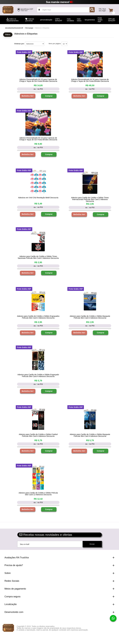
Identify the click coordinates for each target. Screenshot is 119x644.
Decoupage (29, 28)
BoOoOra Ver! (28, 96)
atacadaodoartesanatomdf (14, 28)
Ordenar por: (19, 44)
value (66, 10)
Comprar (49, 96)
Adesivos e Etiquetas (42, 28)
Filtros (8, 35)
